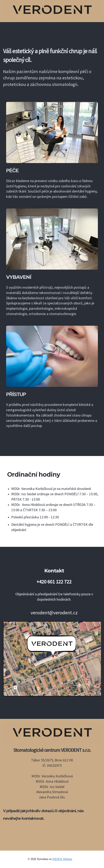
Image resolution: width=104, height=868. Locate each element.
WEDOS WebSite (62, 859)
